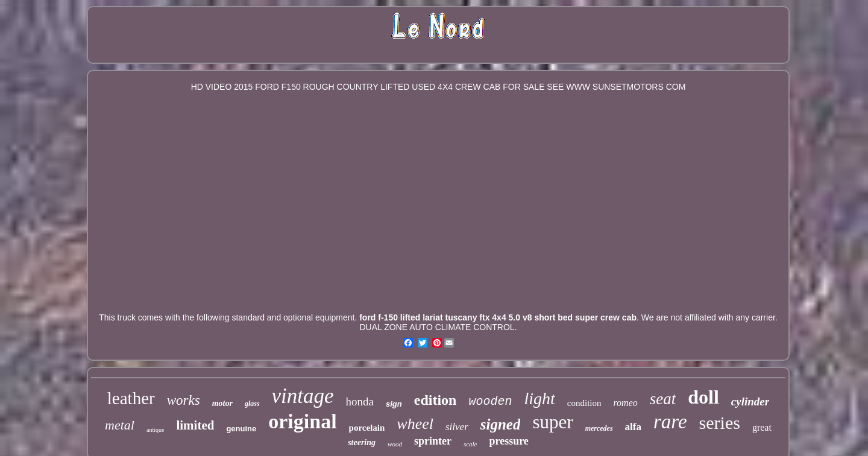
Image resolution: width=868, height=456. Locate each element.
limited (195, 425)
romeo (625, 403)
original (302, 421)
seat (663, 399)
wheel (415, 424)
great (762, 427)
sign (394, 404)
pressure (509, 441)
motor (222, 403)
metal (120, 425)
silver (457, 427)
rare (670, 422)
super (552, 422)
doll (703, 397)
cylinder (750, 401)
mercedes (599, 428)
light (539, 398)
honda (360, 401)
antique (155, 430)
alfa (633, 427)
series (720, 423)
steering (362, 442)
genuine (241, 429)
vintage (303, 396)
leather (131, 398)
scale (470, 444)
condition (584, 403)
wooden (490, 401)
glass (252, 404)
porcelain (367, 428)
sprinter (433, 441)
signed (501, 424)
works (184, 400)
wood (395, 444)
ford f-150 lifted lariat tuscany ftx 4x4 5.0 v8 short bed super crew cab (498, 317)
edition (436, 400)
